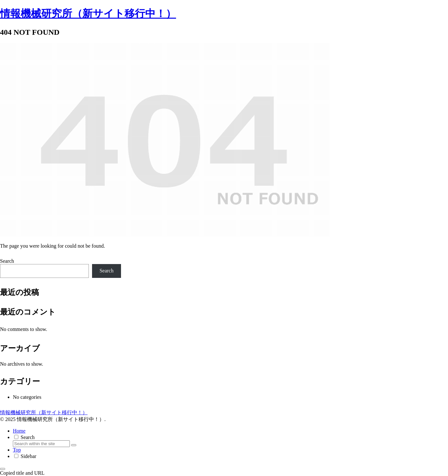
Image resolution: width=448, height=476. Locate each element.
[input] (41, 444)
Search (7, 261)
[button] (74, 445)
